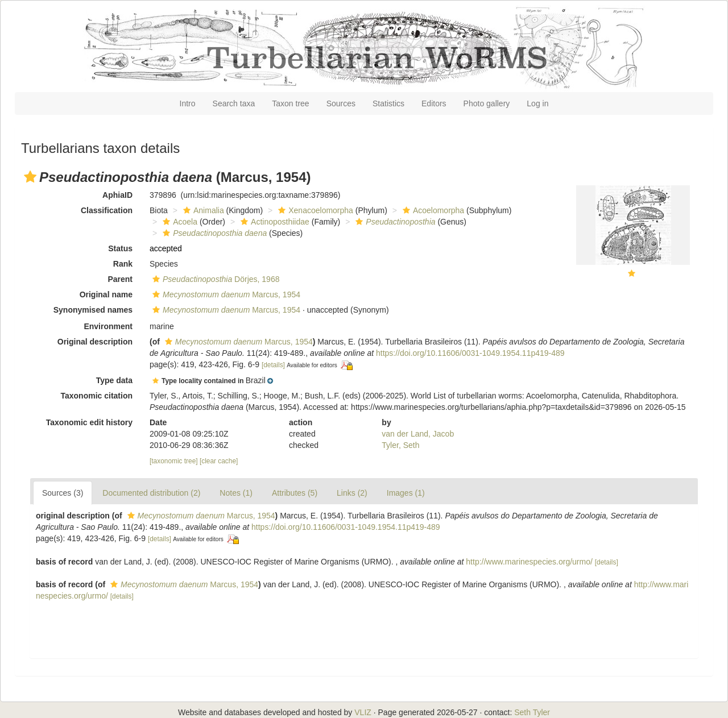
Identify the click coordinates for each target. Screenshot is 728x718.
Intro (188, 103)
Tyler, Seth (400, 445)
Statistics (388, 103)
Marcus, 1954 (225, 294)
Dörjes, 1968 (214, 279)
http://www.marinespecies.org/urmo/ (529, 562)
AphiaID (117, 195)
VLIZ (363, 712)
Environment (108, 326)
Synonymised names (93, 310)
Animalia (202, 210)
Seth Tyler (532, 712)
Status (120, 248)
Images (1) (406, 493)
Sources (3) (63, 493)
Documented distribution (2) (151, 493)
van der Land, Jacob (418, 434)
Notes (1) (236, 493)
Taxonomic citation (96, 396)
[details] (273, 365)
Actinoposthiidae (274, 222)
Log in (537, 103)
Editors (434, 103)
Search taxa (234, 103)
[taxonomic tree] (174, 461)
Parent (120, 279)
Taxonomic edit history (89, 422)
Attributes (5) (295, 493)
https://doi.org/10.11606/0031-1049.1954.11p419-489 (470, 353)
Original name (106, 294)
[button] (30, 177)
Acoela (179, 222)
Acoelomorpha (432, 210)
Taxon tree (290, 103)
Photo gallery (487, 103)
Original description (95, 342)
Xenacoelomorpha (314, 210)
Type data (114, 380)
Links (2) (352, 493)
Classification (107, 210)
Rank (123, 264)
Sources (341, 103)
